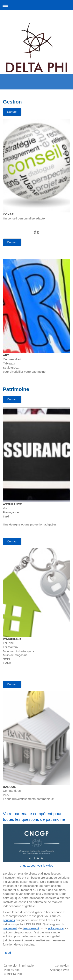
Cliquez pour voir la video (36, 865)
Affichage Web (59, 970)
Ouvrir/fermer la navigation (36, 5)
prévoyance (56, 928)
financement (31, 928)
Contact (12, 112)
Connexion (62, 965)
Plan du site (12, 970)
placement (10, 928)
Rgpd (7, 953)
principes (9, 920)
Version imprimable (19, 965)
